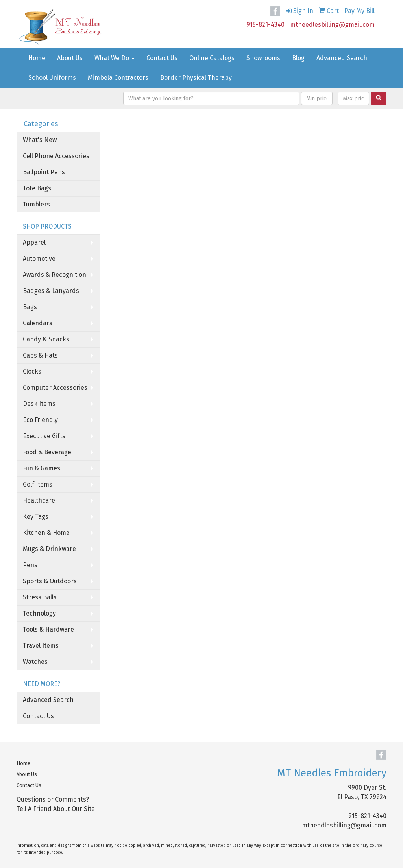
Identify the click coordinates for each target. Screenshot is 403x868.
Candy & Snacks (46, 339)
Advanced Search (342, 58)
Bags (30, 307)
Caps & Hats (40, 355)
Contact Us (162, 58)
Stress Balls (40, 597)
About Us (70, 58)
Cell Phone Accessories (56, 156)
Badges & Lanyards (51, 291)
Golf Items (38, 484)
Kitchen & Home (46, 533)
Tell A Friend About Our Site (56, 809)
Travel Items (41, 646)
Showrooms (263, 58)
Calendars (38, 323)
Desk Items (39, 404)
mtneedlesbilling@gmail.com (332, 25)
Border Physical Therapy (196, 78)
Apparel (34, 242)
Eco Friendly (40, 420)
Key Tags (36, 517)
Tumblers (36, 204)
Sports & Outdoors (50, 581)
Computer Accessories (55, 388)
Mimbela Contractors (118, 78)
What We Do (115, 58)
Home (37, 58)
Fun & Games (42, 468)
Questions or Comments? (53, 799)
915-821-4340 (265, 25)
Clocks (32, 371)
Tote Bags (37, 188)
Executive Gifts (44, 436)
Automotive (39, 259)
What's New (40, 140)
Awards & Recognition (55, 275)
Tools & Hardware (48, 629)
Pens (30, 565)
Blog (298, 58)
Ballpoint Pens (44, 172)
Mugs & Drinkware (49, 549)
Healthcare (39, 500)
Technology (39, 613)
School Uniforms (52, 78)
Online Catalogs (212, 58)
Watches (35, 662)
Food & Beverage (47, 452)
